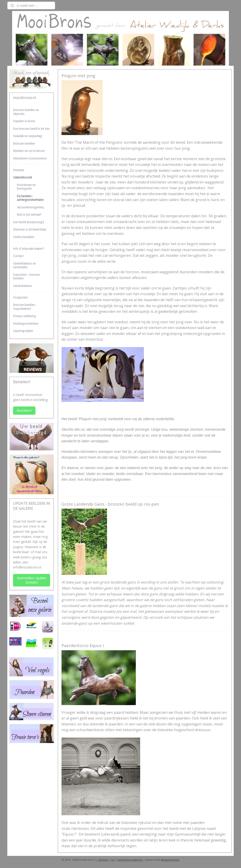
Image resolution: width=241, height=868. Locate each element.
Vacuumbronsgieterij (30, 207)
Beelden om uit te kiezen (29, 151)
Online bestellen (24, 237)
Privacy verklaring (25, 316)
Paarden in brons (24, 121)
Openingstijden (23, 331)
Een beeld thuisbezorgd (29, 222)
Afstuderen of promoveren (30, 158)
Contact (18, 256)
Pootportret (20, 297)
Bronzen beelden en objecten (26, 112)
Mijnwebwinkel (170, 860)
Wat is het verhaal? (29, 214)
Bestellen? (24, 410)
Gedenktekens (23, 286)
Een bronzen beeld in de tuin (31, 129)
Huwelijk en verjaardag (28, 136)
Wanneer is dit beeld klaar (30, 229)
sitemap (103, 860)
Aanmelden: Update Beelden (32, 580)
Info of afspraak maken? (29, 248)
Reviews (19, 170)
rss (113, 860)
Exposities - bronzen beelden (27, 276)
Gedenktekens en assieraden (25, 265)
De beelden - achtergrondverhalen (30, 198)
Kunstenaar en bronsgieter (26, 187)
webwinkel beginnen (130, 860)
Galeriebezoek (23, 177)
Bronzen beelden (24, 143)
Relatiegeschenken (26, 323)
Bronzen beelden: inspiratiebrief (24, 307)
